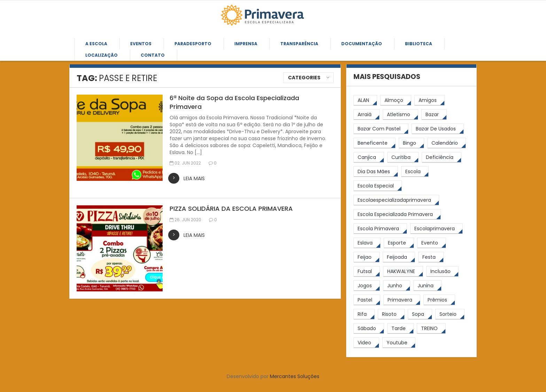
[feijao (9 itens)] (366, 257)
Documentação (362, 44)
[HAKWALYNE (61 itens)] (403, 271)
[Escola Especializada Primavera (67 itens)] (397, 214)
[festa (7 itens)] (431, 257)
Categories (304, 78)
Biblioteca (419, 44)
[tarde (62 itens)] (400, 329)
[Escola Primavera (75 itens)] (380, 229)
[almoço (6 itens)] (396, 100)
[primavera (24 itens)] (402, 300)
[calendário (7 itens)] (447, 143)
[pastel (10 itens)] (367, 300)
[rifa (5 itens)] (364, 314)
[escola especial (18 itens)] (378, 186)
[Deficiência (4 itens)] (442, 157)
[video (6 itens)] (366, 343)
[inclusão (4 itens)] (442, 271)
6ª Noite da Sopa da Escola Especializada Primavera (234, 102)
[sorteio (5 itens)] (450, 314)
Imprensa (246, 44)
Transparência (299, 44)
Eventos (141, 44)
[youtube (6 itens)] (399, 343)
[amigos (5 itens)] (430, 100)
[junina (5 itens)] (427, 286)
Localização (102, 55)
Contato (153, 55)
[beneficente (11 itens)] (375, 143)
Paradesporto (193, 44)
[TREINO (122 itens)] (431, 329)
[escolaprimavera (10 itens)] (436, 229)
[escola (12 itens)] (415, 172)
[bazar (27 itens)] (434, 115)
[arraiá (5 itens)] (366, 115)
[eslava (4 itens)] (367, 243)
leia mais (194, 178)
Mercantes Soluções (295, 376)
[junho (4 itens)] (397, 286)
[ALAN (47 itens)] (365, 100)
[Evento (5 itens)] (432, 243)
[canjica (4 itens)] (369, 157)
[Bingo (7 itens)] (411, 143)
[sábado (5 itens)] (369, 329)
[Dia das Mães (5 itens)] (376, 172)
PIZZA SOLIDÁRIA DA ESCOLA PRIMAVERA (231, 209)
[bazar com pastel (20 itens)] (381, 129)
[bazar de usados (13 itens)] (438, 129)
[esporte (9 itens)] (399, 243)
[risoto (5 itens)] (391, 314)
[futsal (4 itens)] (367, 271)
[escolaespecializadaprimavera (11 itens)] (396, 200)
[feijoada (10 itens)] (399, 257)
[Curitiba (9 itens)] (403, 157)
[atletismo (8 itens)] (400, 115)
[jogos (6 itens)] (367, 286)
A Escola (96, 44)
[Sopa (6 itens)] (420, 314)
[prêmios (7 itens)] (439, 300)
